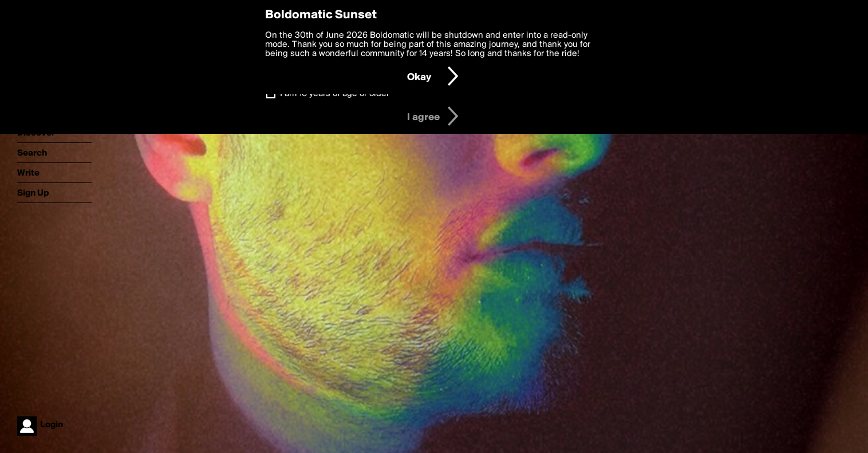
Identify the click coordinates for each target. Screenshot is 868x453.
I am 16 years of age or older (335, 94)
